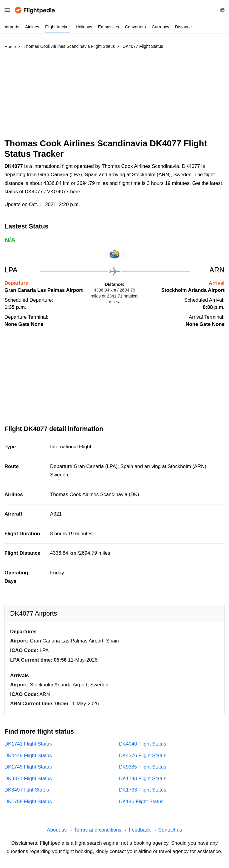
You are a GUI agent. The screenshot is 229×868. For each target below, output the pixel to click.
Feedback (140, 830)
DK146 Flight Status (141, 802)
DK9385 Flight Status (143, 767)
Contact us (170, 830)
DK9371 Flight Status (28, 779)
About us (57, 830)
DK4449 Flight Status (28, 756)
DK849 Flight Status (27, 790)
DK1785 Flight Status (28, 802)
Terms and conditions (98, 830)
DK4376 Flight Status (143, 756)
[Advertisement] (114, 96)
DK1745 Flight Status (28, 767)
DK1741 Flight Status (28, 744)
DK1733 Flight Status (143, 790)
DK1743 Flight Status (143, 779)
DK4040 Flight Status (143, 744)
